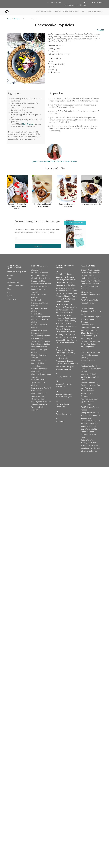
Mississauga (61, 361)
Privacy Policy (11, 299)
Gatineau (60, 285)
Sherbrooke (71, 335)
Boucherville (61, 277)
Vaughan (70, 367)
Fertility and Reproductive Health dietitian (40, 303)
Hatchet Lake (61, 387)
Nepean (70, 361)
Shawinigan (61, 335)
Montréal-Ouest (70, 296)
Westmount (69, 343)
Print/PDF (101, 30)
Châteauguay (61, 280)
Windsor (68, 369)
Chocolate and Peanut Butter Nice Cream (42, 205)
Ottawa (66, 364)
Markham (60, 358)
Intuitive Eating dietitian (41, 336)
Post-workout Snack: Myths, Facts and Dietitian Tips (89, 402)
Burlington (69, 350)
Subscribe (38, 246)
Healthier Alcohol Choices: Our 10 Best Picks (89, 435)
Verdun (74, 340)
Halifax (69, 384)
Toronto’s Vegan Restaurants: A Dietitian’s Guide (91, 311)
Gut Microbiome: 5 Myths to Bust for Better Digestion (91, 319)
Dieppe (59, 394)
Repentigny (61, 304)
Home (38, 11)
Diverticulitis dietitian (40, 287)
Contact (9, 279)
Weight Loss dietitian (40, 404)
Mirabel (69, 291)
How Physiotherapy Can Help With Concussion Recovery (90, 355)
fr (83, 11)
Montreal (60, 296)
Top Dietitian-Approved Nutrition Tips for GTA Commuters (90, 287)
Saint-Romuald (71, 326)
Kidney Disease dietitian (41, 344)
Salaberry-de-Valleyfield (65, 332)
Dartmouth (61, 384)
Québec (66, 302)
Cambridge (60, 353)
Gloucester (70, 353)
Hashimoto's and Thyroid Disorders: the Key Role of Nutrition (90, 328)
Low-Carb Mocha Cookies (92, 204)
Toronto (63, 367)
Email (16, 238)
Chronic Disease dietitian (41, 278)
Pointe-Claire (70, 299)
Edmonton (67, 377)
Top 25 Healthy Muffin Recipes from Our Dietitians (90, 303)
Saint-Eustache (62, 315)
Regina (59, 414)
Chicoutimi (72, 280)
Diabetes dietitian (38, 281)
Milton (67, 358)
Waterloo (60, 369)
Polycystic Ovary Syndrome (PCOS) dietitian (38, 383)
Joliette (74, 285)
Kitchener (68, 356)
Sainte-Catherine (63, 329)
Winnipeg (60, 421)
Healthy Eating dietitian (41, 317)
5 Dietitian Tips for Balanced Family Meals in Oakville (91, 295)
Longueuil (70, 288)
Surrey (66, 404)
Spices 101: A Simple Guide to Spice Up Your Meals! (90, 377)
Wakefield (60, 343)
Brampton (60, 350)
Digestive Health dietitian (41, 284)
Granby (67, 285)
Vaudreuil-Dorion (63, 340)
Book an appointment (95, 11)
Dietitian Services (47, 11)
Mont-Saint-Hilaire (70, 293)
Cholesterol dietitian (39, 276)
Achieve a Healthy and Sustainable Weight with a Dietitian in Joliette (90, 448)
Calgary (59, 377)
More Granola (28, 124)
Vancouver (60, 407)
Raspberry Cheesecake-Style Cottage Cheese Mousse (17, 206)
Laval (58, 288)
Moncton (60, 397)
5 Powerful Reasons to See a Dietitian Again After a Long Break (90, 336)
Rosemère (60, 307)
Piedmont (60, 299)
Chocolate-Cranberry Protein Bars (67, 205)
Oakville (59, 364)
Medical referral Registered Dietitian (16, 274)
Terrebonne (61, 337)
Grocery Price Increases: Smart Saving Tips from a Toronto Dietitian (91, 273)
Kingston (60, 356)
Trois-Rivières (72, 337)
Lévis (63, 288)
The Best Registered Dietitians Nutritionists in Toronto (91, 369)
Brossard (70, 277)
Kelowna (59, 404)
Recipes (72, 11)
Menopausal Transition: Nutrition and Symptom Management (90, 415)
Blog (77, 11)
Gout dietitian (37, 314)
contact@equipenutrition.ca (75, 5)
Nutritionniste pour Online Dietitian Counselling (39, 363)
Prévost (59, 302)
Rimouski (69, 304)
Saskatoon (66, 414)
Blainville (60, 274)
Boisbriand (68, 274)
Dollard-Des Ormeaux (65, 283)
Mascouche (61, 291)
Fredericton (67, 394)
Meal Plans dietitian (39, 347)
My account (99, 2)
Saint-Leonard (62, 324)
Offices (65, 11)
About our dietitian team (15, 286)
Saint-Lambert (70, 321)
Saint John (68, 397)
